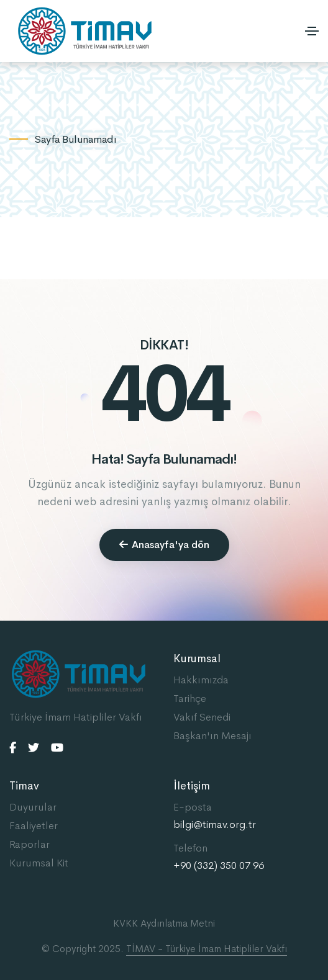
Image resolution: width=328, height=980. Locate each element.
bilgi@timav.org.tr (215, 825)
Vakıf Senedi (202, 717)
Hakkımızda (201, 680)
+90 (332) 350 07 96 (219, 866)
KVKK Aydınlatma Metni (164, 923)
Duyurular (33, 807)
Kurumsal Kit (39, 863)
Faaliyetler (34, 826)
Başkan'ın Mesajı (212, 736)
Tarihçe (190, 699)
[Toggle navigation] (312, 31)
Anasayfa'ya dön (164, 545)
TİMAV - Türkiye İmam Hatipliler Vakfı (207, 949)
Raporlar (30, 844)
